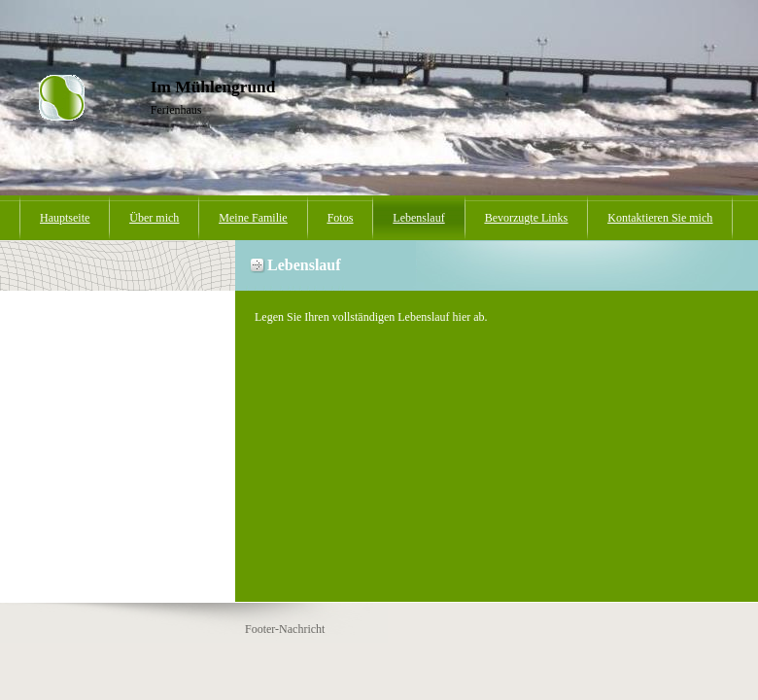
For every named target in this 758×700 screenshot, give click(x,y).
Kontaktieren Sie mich (660, 218)
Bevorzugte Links (527, 218)
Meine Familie (253, 218)
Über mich (154, 218)
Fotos (341, 218)
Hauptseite (65, 218)
